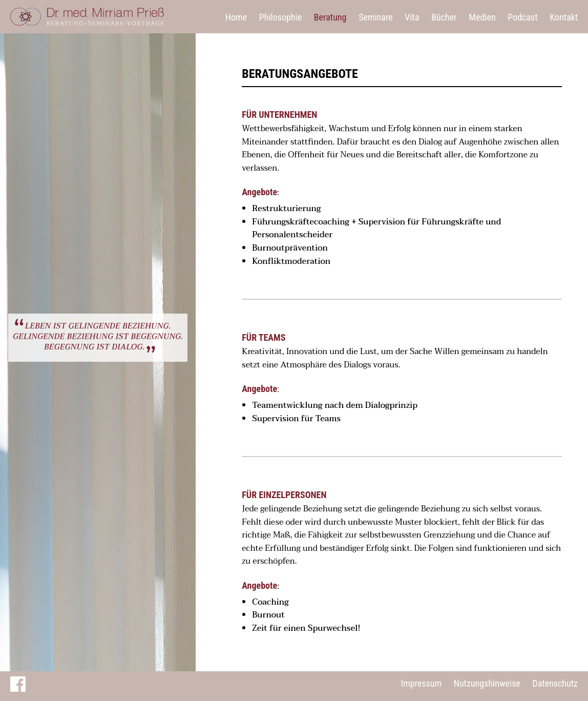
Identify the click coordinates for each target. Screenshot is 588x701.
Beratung (330, 17)
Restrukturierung (286, 209)
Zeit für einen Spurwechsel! (306, 628)
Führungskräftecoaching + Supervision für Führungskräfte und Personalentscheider (376, 229)
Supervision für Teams (296, 419)
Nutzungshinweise (487, 683)
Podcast (522, 17)
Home (236, 17)
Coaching (270, 602)
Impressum (421, 683)
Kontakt (564, 17)
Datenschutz (555, 683)
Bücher (444, 17)
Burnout (268, 615)
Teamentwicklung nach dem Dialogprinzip (335, 405)
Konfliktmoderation (291, 261)
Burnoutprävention (290, 248)
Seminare (376, 17)
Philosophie (280, 17)
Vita (412, 17)
